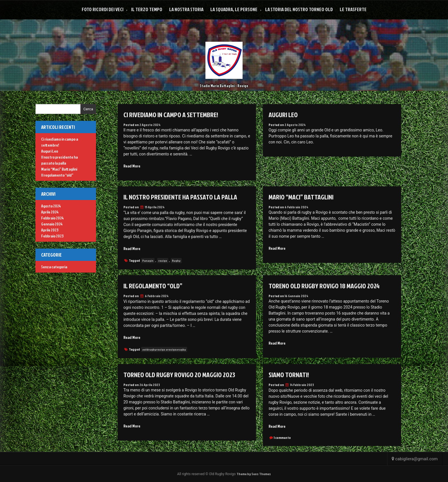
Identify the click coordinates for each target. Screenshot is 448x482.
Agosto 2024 (51, 206)
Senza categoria (54, 267)
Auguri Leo (283, 115)
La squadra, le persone (234, 9)
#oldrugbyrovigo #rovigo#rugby (164, 349)
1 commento (282, 438)
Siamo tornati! (289, 375)
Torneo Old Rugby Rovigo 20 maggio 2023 (179, 375)
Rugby (176, 261)
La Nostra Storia (186, 9)
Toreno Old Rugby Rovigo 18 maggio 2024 (324, 286)
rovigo (163, 261)
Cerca (88, 109)
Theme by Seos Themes (254, 474)
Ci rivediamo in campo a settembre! (171, 115)
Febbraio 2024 (52, 218)
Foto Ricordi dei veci (103, 9)
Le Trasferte (353, 9)
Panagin (148, 261)
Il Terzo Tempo (147, 9)
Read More (132, 166)
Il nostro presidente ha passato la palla (180, 197)
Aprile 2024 (50, 212)
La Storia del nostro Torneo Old (299, 9)
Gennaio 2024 (52, 224)
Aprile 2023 (50, 230)
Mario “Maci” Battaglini (301, 197)
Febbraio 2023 (52, 236)
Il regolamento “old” (153, 286)
